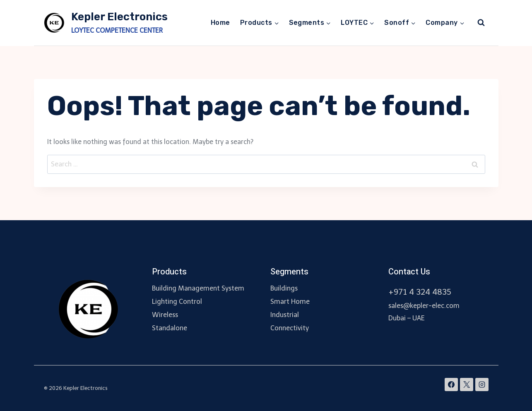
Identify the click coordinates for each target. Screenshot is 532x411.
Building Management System (198, 288)
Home (220, 23)
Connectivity (290, 328)
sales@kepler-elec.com (424, 306)
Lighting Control (177, 302)
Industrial (285, 315)
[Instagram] (482, 385)
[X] (467, 385)
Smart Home (290, 302)
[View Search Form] (481, 23)
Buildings (284, 288)
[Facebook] (451, 385)
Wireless (165, 315)
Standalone (170, 328)
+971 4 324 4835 (420, 292)
